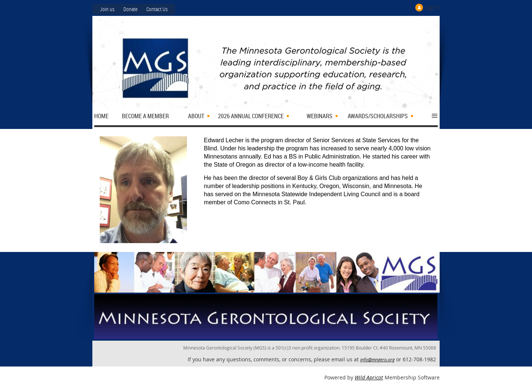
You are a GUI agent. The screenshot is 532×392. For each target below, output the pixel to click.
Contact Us (157, 9)
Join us (107, 9)
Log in (432, 7)
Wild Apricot (369, 377)
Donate (130, 9)
